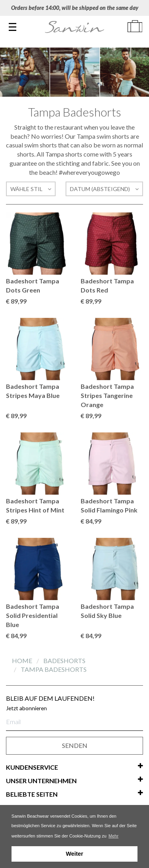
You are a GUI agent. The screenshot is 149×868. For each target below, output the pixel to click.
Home (23, 661)
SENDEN (75, 745)
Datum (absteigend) (104, 189)
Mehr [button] (113, 836)
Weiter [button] (75, 854)
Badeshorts (64, 661)
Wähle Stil (31, 189)
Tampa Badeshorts (54, 669)
